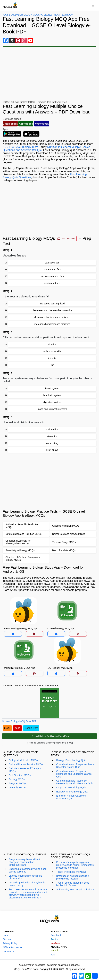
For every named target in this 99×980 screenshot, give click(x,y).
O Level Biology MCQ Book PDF (19, 721)
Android (55, 950)
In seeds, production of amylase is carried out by (27, 884)
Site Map (7, 939)
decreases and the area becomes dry (52, 310)
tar (52, 365)
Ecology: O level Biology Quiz (72, 792)
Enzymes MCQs (17, 783)
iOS (53, 955)
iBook (7, 728)
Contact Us (9, 952)
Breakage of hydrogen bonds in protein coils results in (73, 877)
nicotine (52, 345)
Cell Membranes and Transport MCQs (25, 770)
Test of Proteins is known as (71, 872)
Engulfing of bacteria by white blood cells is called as (28, 870)
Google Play (31, 728)
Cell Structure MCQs (20, 775)
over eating (52, 443)
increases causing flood (52, 304)
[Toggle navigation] (93, 5)
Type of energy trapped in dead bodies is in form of (73, 884)
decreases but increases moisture (52, 317)
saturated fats (52, 263)
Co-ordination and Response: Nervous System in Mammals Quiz (75, 782)
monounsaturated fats (52, 276)
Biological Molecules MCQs (23, 760)
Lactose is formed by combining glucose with (26, 877)
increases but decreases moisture (52, 324)
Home (6, 935)
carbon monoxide (52, 351)
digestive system (52, 402)
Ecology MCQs (17, 779)
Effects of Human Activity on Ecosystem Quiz (71, 797)
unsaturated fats (52, 269)
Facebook (56, 935)
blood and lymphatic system (52, 409)
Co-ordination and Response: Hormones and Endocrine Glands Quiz (74, 774)
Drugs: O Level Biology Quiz (71, 788)
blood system (52, 389)
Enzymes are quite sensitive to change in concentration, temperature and (25, 862)
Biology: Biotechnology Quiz (71, 760)
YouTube (56, 943)
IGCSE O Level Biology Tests (20, 147)
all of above (52, 450)
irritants (52, 358)
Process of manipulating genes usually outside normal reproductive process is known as (75, 865)
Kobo (17, 728)
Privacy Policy (10, 943)
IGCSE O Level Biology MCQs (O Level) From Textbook (38, 15)
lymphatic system (52, 395)
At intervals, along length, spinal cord (76, 890)
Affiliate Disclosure (13, 947)
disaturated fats (52, 283)
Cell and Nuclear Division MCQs (26, 764)
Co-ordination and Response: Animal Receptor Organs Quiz (76, 766)
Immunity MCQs (17, 788)
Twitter (54, 939)
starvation (52, 436)
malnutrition (52, 430)
